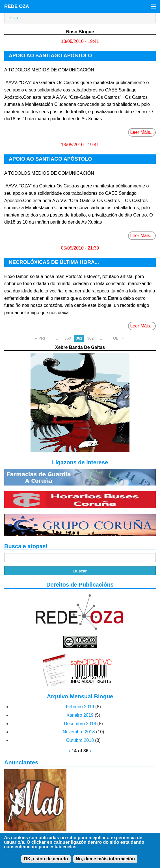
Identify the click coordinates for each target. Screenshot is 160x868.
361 (79, 338)
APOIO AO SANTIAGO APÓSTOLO (50, 56)
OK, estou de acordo (46, 862)
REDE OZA (17, 6)
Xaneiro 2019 (80, 715)
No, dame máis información (105, 862)
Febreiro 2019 (80, 707)
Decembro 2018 (80, 724)
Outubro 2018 (80, 740)
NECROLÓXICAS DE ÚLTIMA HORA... (54, 262)
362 (90, 338)
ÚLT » (118, 338)
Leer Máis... (142, 132)
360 (68, 338)
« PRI (40, 338)
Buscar (80, 571)
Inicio (13, 18)
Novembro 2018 (79, 732)
